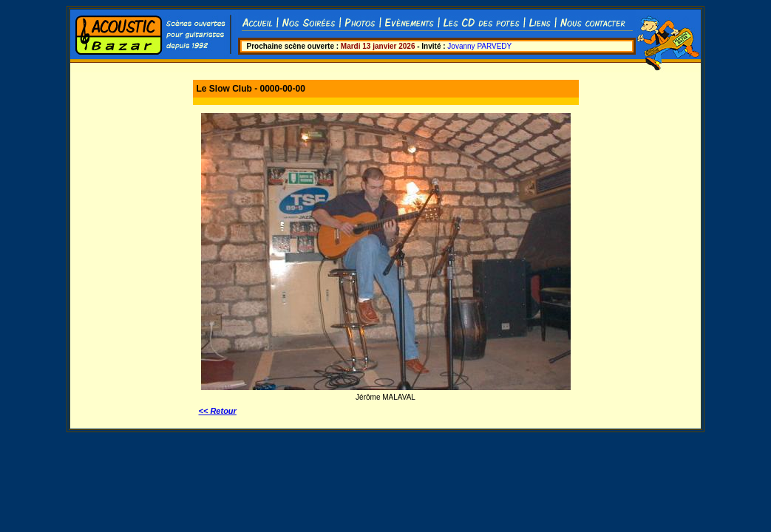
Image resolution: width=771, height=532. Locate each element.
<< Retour (218, 411)
